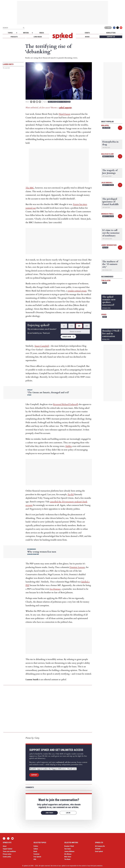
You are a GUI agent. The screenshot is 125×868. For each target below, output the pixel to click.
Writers (26, 33)
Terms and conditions (9, 851)
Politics (105, 248)
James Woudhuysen (109, 245)
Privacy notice (7, 854)
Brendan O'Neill (108, 214)
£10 (72, 326)
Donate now (67, 337)
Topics (10, 33)
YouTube (121, 28)
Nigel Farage (65, 114)
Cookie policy (7, 857)
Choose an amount (75, 332)
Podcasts (14, 37)
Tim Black (67, 859)
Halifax (69, 446)
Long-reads (38, 37)
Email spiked (99, 851)
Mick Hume (68, 857)
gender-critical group (77, 291)
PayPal (71, 494)
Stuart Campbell (42, 346)
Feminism (36, 854)
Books (87, 37)
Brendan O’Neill (69, 846)
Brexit (35, 851)
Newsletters (111, 33)
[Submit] (24, 28)
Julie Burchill (107, 183)
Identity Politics (62, 102)
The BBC (30, 188)
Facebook (114, 28)
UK (69, 102)
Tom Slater (106, 280)
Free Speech (52, 102)
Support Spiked (7, 849)
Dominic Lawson (77, 567)
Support (34, 775)
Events (87, 33)
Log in (108, 28)
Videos (42, 33)
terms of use (57, 866)
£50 (87, 326)
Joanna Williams (69, 851)
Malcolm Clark (107, 154)
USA (35, 859)
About (5, 846)
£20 (79, 326)
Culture (36, 849)
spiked (104, 314)
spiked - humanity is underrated (63, 36)
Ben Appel (105, 125)
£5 (64, 326)
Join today (49, 813)
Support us (111, 37)
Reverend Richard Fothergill (66, 404)
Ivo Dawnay (55, 589)
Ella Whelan (68, 854)
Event (105, 283)
